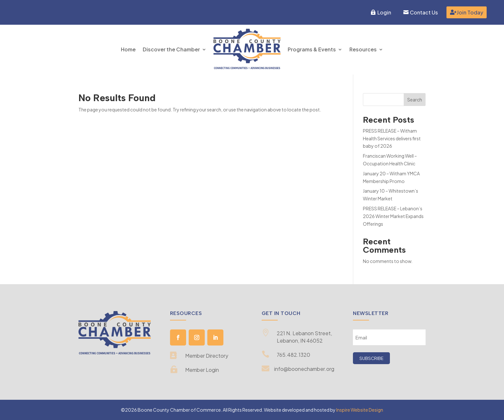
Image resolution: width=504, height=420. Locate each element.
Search (415, 100)
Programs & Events (312, 49)
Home (128, 49)
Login (384, 12)
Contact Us (424, 12)
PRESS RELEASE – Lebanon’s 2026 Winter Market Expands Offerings (393, 216)
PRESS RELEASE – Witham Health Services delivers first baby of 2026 (392, 138)
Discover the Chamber (171, 49)
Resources (363, 49)
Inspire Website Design (360, 410)
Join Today (470, 12)
